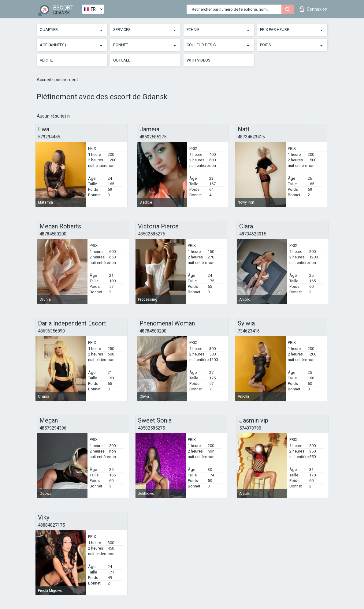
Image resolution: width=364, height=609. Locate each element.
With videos (199, 60)
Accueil (44, 80)
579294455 (49, 137)
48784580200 (53, 234)
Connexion (314, 9)
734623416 (249, 331)
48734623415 (251, 137)
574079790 (250, 428)
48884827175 (51, 525)
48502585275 (153, 137)
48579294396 (53, 428)
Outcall (122, 60)
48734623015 (253, 234)
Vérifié (46, 60)
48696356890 (51, 331)
